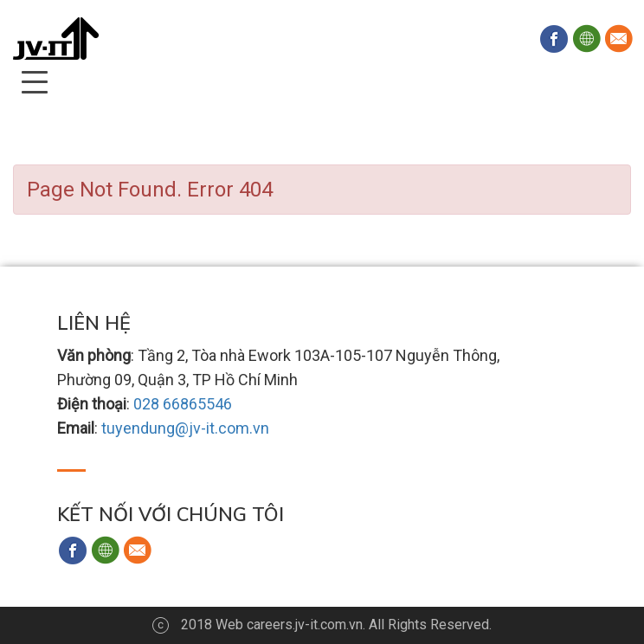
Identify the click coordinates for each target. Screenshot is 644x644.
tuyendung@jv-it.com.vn (185, 428)
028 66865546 (183, 404)
